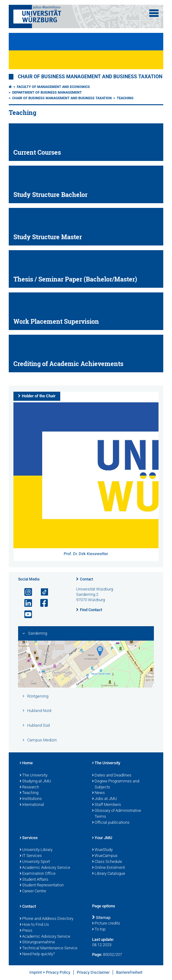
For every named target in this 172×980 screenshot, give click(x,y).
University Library (36, 850)
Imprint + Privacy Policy (50, 972)
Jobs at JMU (105, 799)
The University (34, 776)
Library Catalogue (109, 874)
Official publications (111, 823)
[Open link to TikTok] (42, 592)
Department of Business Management (47, 93)
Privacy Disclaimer (93, 972)
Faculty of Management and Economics (53, 87)
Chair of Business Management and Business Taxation (90, 77)
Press (26, 931)
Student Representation (42, 885)
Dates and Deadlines (112, 776)
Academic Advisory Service (45, 868)
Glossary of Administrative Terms (117, 814)
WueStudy (102, 850)
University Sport (35, 862)
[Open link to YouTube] (26, 614)
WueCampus (105, 856)
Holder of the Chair (39, 396)
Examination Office (38, 874)
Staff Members (107, 805)
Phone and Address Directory (47, 919)
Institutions (31, 799)
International (32, 805)
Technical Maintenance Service (49, 948)
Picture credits (106, 924)
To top (99, 930)
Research (29, 787)
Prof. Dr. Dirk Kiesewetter (86, 554)
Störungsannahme (37, 942)
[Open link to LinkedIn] (26, 603)
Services (29, 838)
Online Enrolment (108, 868)
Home (26, 763)
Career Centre (33, 891)
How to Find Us (34, 925)
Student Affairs (34, 880)
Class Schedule (107, 862)
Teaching (125, 98)
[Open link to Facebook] (42, 603)
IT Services (31, 856)
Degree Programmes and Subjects (116, 784)
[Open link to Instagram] (26, 592)
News (98, 793)
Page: (97, 954)
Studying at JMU (35, 781)
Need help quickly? (37, 954)
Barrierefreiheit (129, 972)
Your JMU (102, 838)
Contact (86, 579)
